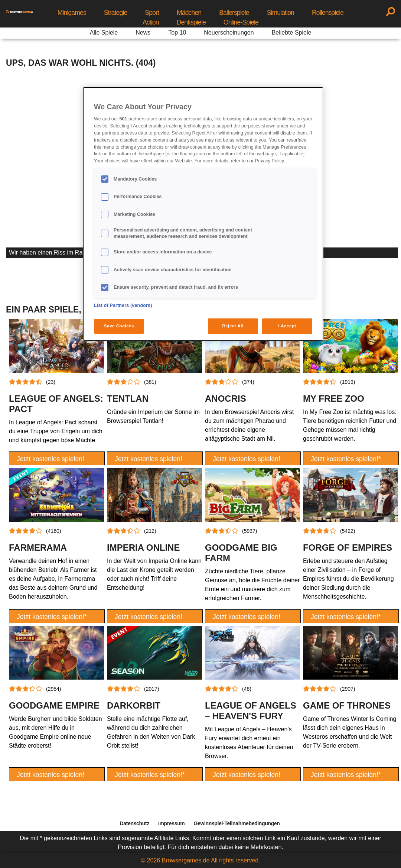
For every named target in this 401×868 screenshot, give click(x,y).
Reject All (233, 326)
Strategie (116, 13)
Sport (152, 13)
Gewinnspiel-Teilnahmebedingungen (237, 823)
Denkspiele (191, 22)
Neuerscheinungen (229, 33)
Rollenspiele (328, 13)
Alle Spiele (104, 33)
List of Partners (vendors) (123, 305)
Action (151, 22)
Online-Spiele (241, 22)
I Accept (287, 326)
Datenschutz (135, 823)
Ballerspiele (234, 13)
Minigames (72, 13)
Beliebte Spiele (292, 33)
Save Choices (119, 326)
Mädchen (189, 13)
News (143, 33)
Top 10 (177, 33)
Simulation (281, 13)
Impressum (172, 823)
